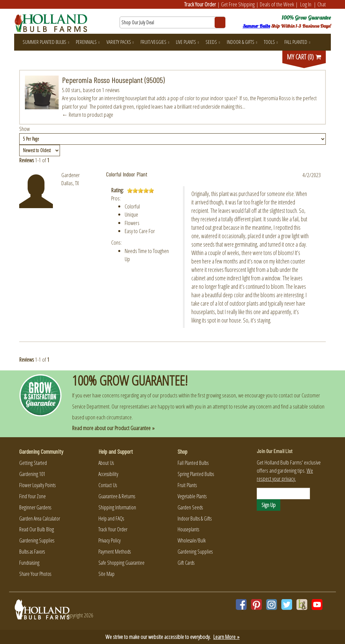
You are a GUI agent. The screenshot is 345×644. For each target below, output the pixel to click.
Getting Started (33, 463)
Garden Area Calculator (40, 519)
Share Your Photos (35, 574)
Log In (306, 4)
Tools (271, 42)
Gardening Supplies (37, 540)
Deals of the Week (277, 4)
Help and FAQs (111, 519)
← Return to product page (88, 115)
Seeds (213, 42)
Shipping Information (117, 507)
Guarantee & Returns (117, 496)
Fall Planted (297, 42)
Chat (322, 4)
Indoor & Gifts (242, 42)
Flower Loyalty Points (37, 485)
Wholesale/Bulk (192, 540)
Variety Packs (120, 42)
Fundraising (29, 563)
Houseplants (188, 529)
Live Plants (187, 42)
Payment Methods (115, 552)
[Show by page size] (172, 139)
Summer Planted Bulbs (46, 42)
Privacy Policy (109, 540)
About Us (106, 463)
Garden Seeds (190, 507)
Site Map (106, 574)
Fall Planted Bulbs (193, 463)
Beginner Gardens (35, 507)
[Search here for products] (172, 22)
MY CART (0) (304, 57)
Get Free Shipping (238, 4)
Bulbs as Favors (32, 552)
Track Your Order (200, 4)
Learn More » (226, 637)
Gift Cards (186, 563)
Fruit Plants (187, 485)
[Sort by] (40, 150)
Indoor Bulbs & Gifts (195, 519)
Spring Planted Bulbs (196, 474)
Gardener (71, 175)
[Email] (283, 494)
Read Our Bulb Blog (37, 529)
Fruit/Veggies (155, 42)
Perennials (88, 42)
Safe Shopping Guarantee (121, 563)
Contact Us (108, 485)
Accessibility (108, 474)
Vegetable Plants (192, 496)
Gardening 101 (32, 474)
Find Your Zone (33, 496)
